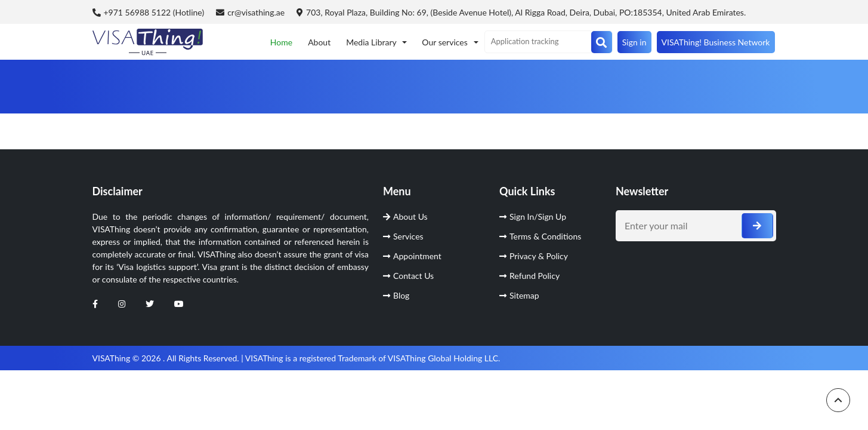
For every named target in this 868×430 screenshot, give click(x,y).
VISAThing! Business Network (716, 42)
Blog (396, 295)
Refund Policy (529, 276)
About (319, 42)
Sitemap (519, 295)
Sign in (634, 42)
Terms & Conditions (540, 236)
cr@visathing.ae (250, 12)
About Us (405, 216)
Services (403, 236)
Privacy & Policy (534, 256)
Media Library (372, 42)
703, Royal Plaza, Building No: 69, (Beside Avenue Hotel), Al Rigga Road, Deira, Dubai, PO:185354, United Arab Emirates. (521, 12)
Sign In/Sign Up (533, 216)
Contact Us (408, 276)
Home (281, 42)
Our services (446, 42)
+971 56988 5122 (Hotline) (149, 12)
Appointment (412, 256)
